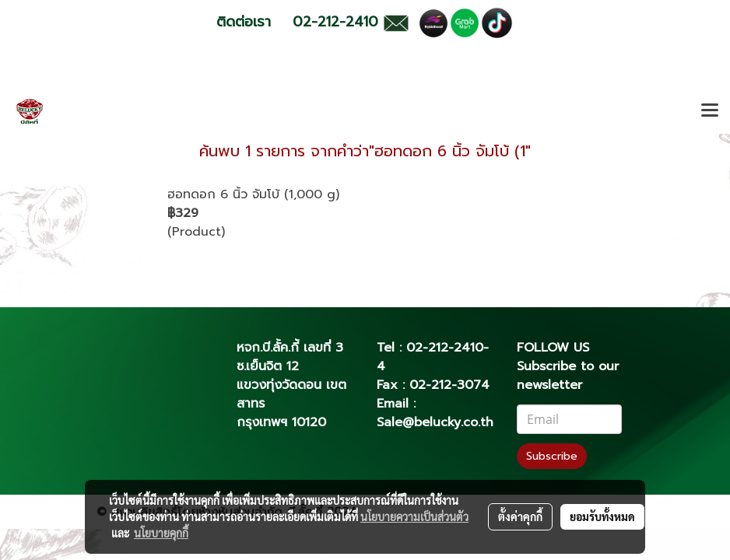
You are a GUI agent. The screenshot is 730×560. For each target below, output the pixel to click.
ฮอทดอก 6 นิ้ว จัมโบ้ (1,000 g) (253, 194)
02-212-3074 (449, 385)
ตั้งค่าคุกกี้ (520, 516)
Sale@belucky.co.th (435, 422)
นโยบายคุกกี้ (161, 533)
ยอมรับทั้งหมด (602, 516)
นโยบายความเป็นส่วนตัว (414, 516)
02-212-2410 (445, 348)
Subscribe (552, 456)
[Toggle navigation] (710, 111)
